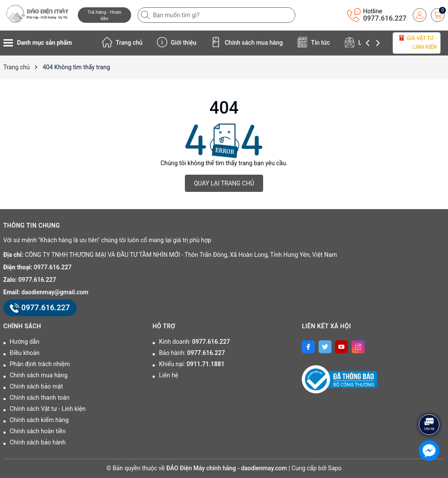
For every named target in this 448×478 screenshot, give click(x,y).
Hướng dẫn (25, 342)
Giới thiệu (177, 42)
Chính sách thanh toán (40, 398)
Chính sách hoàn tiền (38, 431)
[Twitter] (325, 347)
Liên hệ (169, 375)
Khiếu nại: (192, 364)
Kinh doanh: (195, 342)
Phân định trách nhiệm (40, 364)
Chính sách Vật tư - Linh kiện (48, 409)
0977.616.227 (385, 18)
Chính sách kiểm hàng (39, 420)
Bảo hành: (192, 353)
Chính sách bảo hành (38, 442)
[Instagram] (358, 347)
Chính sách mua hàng (247, 42)
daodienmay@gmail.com (55, 292)
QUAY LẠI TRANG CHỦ (224, 183)
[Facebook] (308, 347)
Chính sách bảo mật (37, 386)
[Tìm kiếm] (146, 15)
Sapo (335, 468)
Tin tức (313, 42)
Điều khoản (25, 353)
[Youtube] (341, 347)
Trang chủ (122, 42)
